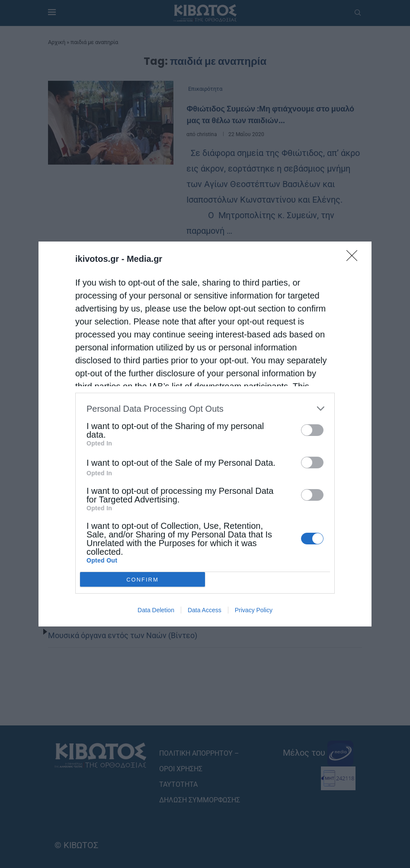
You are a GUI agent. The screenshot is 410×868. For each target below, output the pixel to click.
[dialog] (205, 434)
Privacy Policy (254, 610)
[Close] (355, 258)
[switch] (312, 430)
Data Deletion (156, 610)
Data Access (205, 610)
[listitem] (205, 409)
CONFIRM (143, 580)
